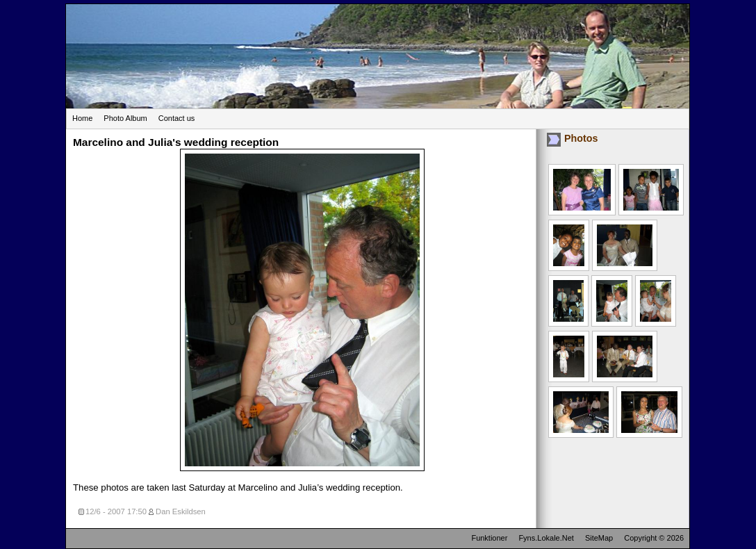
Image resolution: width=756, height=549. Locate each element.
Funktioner (489, 538)
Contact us (177, 118)
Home (82, 118)
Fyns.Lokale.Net (546, 538)
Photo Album (125, 118)
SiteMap (599, 538)
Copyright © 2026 (654, 538)
